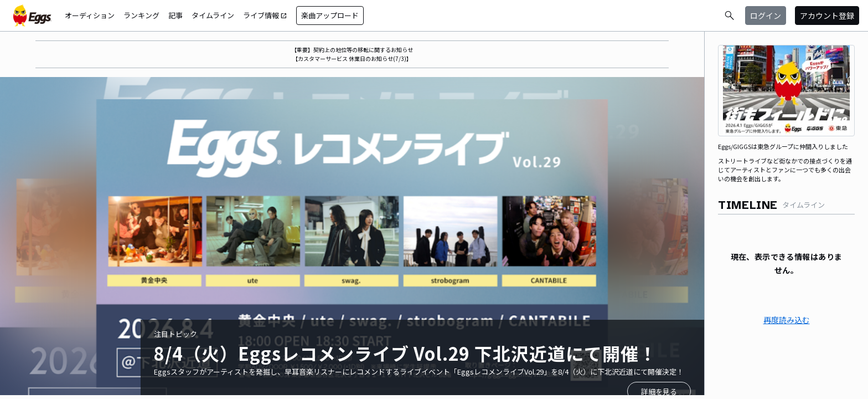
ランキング (141, 15)
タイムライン (213, 15)
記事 (175, 15)
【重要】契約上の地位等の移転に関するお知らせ (352, 50)
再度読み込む (787, 320)
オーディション (90, 15)
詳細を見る (659, 392)
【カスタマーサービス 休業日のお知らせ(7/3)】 (352, 58)
